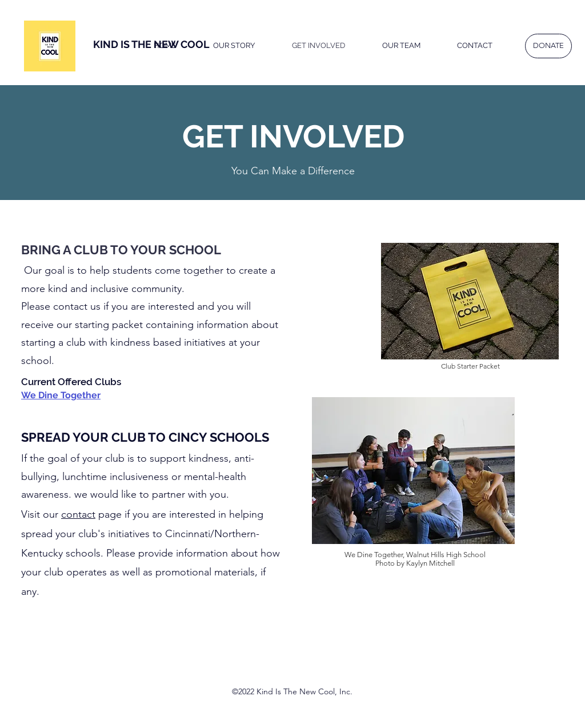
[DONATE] (548, 46)
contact (78, 514)
